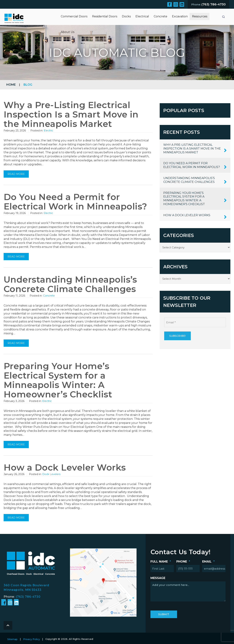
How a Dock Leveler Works (65, 467)
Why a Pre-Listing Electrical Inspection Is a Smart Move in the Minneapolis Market (71, 114)
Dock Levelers (51, 474)
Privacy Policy (31, 639)
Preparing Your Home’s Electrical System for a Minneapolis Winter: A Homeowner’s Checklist (58, 380)
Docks (126, 16)
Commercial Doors (74, 16)
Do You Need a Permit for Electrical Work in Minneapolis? (75, 202)
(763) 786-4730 (28, 597)
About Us (68, 32)
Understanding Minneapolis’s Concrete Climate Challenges (70, 284)
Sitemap (12, 639)
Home (11, 85)
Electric (48, 131)
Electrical (142, 16)
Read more (16, 174)
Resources (200, 16)
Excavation (180, 16)
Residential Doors (105, 16)
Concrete (160, 16)
